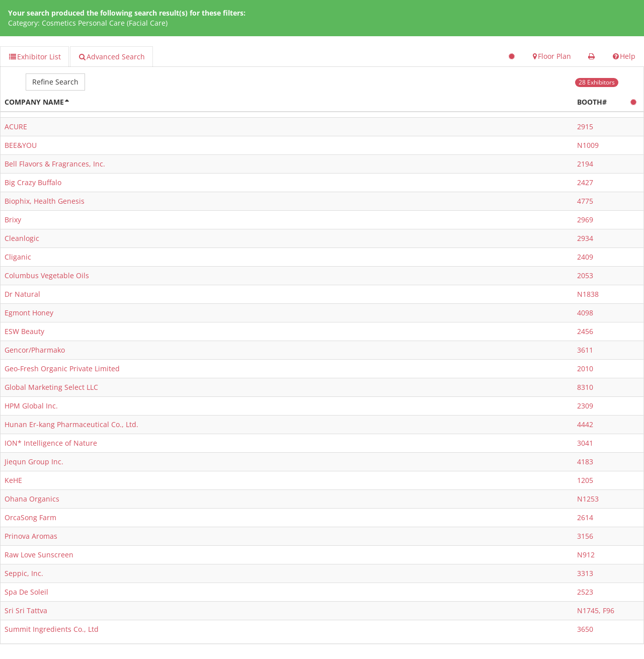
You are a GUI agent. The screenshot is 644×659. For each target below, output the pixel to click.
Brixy (13, 220)
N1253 (588, 499)
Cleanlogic (22, 238)
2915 (585, 127)
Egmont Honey (29, 313)
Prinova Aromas (31, 536)
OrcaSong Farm (30, 517)
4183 (585, 462)
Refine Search (55, 82)
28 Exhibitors (597, 82)
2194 (585, 164)
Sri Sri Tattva (26, 610)
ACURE (16, 127)
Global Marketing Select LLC (51, 387)
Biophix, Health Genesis (45, 201)
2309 (585, 406)
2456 (585, 331)
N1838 (588, 294)
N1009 (588, 145)
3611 (585, 350)
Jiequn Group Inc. (34, 462)
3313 (585, 573)
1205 (585, 480)
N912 (586, 555)
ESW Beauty (24, 331)
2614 (585, 517)
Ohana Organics (32, 499)
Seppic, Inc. (24, 573)
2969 (585, 220)
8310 (585, 387)
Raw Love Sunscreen (39, 555)
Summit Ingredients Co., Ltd (52, 629)
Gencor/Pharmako (35, 350)
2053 (585, 275)
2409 (585, 257)
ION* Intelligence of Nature (51, 443)
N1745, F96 (596, 610)
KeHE (13, 480)
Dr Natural (22, 294)
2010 (585, 368)
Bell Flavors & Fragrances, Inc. (55, 164)
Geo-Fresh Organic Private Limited (62, 368)
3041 (585, 443)
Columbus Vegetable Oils (47, 275)
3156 (585, 536)
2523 (585, 592)
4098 (585, 313)
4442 (585, 424)
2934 (585, 238)
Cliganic (18, 257)
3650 (585, 629)
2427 (585, 182)
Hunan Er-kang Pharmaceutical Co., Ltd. (71, 424)
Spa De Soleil (26, 592)
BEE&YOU (21, 145)
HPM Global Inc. (31, 406)
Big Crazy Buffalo (33, 182)
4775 (585, 201)
